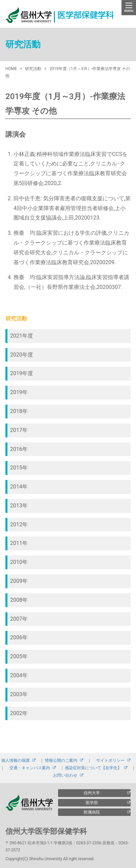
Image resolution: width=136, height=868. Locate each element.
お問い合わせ (65, 775)
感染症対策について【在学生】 (93, 768)
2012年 (19, 524)
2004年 (19, 675)
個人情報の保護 (16, 760)
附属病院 (92, 812)
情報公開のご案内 (61, 760)
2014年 (19, 487)
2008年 (19, 600)
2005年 (19, 656)
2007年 (19, 619)
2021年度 (22, 336)
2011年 (19, 543)
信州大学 (92, 793)
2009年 (19, 581)
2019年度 (22, 373)
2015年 (19, 468)
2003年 (19, 694)
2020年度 (22, 355)
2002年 (19, 713)
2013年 (19, 506)
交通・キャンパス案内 (30, 768)
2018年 (19, 411)
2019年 (19, 392)
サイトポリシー (110, 760)
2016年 (19, 449)
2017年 (19, 430)
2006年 (19, 637)
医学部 (92, 803)
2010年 (19, 562)
